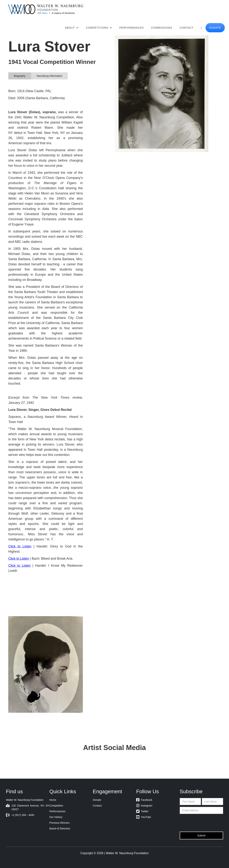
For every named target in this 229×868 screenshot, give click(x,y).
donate (215, 28)
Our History (56, 817)
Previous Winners (59, 823)
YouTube (144, 817)
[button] (72, 28)
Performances (132, 28)
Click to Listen (20, 546)
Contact (187, 28)
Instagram (144, 806)
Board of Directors (60, 828)
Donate (97, 800)
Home (53, 800)
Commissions (162, 28)
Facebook (144, 800)
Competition (56, 806)
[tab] (20, 76)
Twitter (142, 811)
